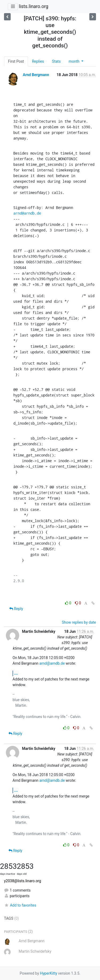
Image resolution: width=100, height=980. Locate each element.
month (74, 61)
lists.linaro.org (33, 6)
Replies (38, 61)
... (16, 673)
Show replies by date (79, 622)
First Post (16, 61)
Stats (56, 61)
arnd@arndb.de (27, 213)
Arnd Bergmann (36, 75)
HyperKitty (49, 973)
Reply (16, 609)
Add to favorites (20, 905)
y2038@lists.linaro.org (23, 881)
